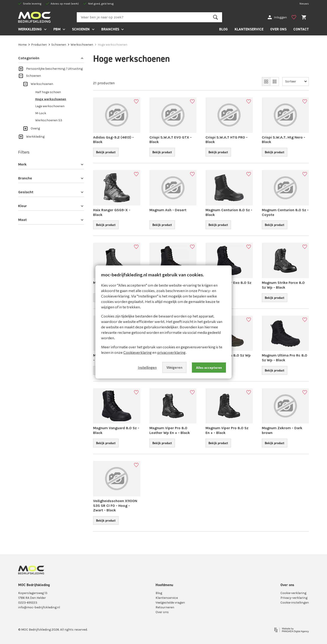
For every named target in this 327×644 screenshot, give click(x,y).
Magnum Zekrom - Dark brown (282, 430)
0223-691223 (28, 603)
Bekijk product (106, 152)
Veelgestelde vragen (170, 603)
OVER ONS (278, 29)
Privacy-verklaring (294, 598)
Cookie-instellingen (295, 603)
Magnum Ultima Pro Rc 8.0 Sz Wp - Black (285, 358)
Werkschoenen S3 (49, 120)
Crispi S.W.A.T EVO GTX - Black (171, 140)
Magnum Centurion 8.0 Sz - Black (229, 212)
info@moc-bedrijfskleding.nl (39, 607)
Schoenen (57, 45)
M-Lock (41, 113)
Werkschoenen (81, 45)
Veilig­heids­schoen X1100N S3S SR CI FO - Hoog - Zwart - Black (115, 506)
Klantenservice (167, 598)
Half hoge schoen (48, 92)
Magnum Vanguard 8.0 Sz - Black (116, 430)
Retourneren (165, 607)
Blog (159, 593)
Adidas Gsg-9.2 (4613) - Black (113, 140)
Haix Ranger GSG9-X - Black (112, 212)
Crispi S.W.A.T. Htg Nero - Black (284, 140)
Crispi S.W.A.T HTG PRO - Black (227, 140)
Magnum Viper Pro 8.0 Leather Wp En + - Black (170, 430)
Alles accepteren (209, 368)
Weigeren (174, 367)
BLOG (223, 29)
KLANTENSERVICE (249, 29)
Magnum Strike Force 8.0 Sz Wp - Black (283, 285)
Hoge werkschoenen (51, 99)
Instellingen (147, 367)
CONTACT (301, 29)
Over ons (162, 612)
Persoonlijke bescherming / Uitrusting (54, 69)
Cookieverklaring (137, 352)
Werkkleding (35, 137)
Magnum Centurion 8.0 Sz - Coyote (285, 212)
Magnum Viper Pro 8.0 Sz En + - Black (227, 430)
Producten (38, 45)
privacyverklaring (171, 352)
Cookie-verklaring (293, 593)
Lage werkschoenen (50, 106)
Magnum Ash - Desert (168, 210)
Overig (35, 128)
